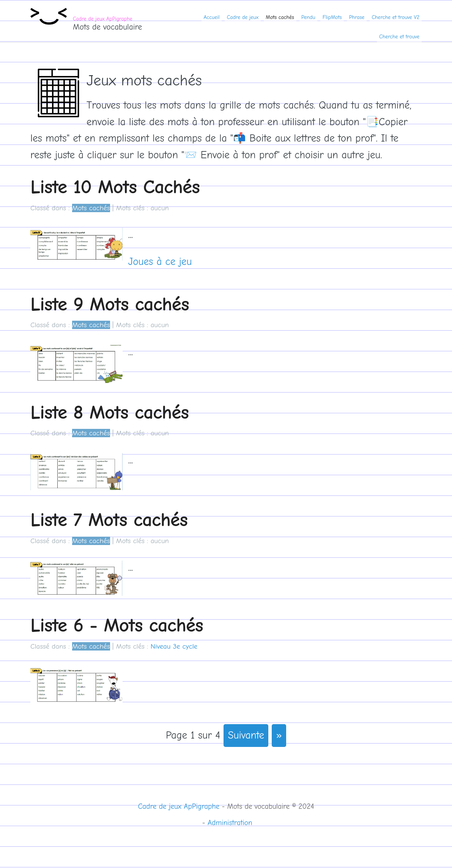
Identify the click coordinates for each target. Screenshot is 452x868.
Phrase (357, 17)
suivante (246, 735)
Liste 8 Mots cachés (109, 412)
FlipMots (332, 17)
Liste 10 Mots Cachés (115, 187)
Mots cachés (280, 17)
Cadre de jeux (243, 17)
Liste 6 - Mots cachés (117, 625)
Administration (230, 823)
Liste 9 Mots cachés (110, 304)
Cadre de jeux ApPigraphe (103, 19)
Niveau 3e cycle (174, 646)
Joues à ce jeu (160, 262)
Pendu (308, 17)
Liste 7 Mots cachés (109, 520)
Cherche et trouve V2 (396, 17)
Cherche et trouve (399, 37)
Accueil (211, 17)
